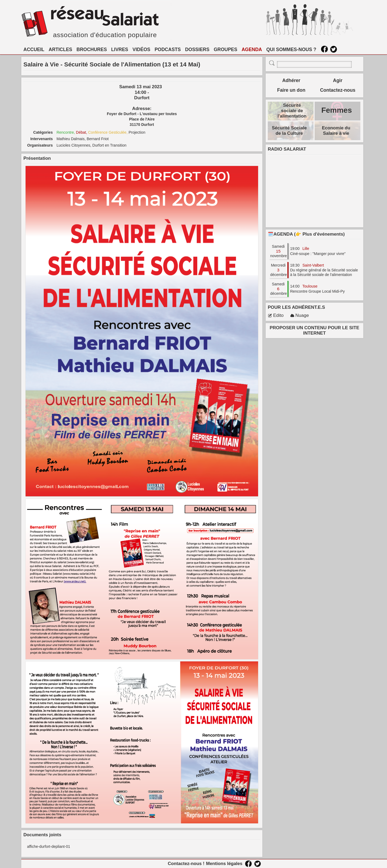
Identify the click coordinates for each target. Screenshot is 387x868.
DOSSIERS (197, 49)
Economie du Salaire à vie (336, 131)
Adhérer (291, 80)
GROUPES (226, 49)
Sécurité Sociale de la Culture (289, 131)
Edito (276, 315)
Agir (338, 80)
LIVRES (120, 49)
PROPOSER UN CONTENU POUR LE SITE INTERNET (314, 330)
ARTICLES (61, 49)
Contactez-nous (338, 90)
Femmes (337, 110)
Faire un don (291, 90)
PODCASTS (168, 49)
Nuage (300, 315)
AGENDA (252, 49)
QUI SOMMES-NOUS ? (291, 49)
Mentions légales (224, 864)
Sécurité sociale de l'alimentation (292, 111)
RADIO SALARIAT (287, 149)
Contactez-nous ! (186, 864)
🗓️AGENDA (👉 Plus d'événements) (306, 234)
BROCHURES (92, 49)
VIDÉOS (141, 49)
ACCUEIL (34, 49)
